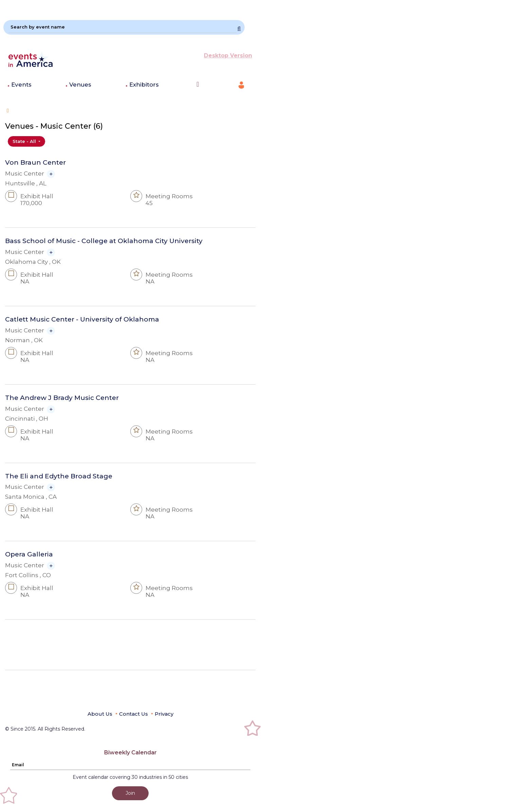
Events (21, 85)
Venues (80, 85)
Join (130, 793)
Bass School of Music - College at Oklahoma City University (104, 241)
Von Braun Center (35, 163)
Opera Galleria (29, 554)
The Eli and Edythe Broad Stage (59, 476)
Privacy (164, 714)
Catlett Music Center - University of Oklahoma (82, 319)
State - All (25, 141)
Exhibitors (144, 85)
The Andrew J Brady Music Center (62, 398)
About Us (100, 714)
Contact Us (134, 714)
